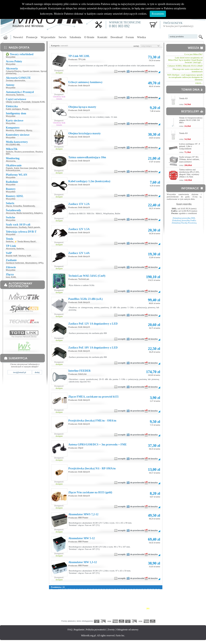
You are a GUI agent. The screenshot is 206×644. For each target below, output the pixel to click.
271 (110, 608)
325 (102, 613)
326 (106, 613)
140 (144, 597)
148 (68, 599)
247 (125, 606)
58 (96, 592)
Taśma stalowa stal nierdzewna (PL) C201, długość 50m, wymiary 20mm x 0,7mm (189, 173)
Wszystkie (11, 57)
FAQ (70, 630)
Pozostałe (26, 102)
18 (96, 589)
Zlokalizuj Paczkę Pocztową (184, 223)
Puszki (25, 109)
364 (144, 616)
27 (120, 589)
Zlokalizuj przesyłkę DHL (184, 218)
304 (129, 611)
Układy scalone (13, 102)
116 (53, 597)
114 (154, 594)
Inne (8, 277)
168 (144, 599)
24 (112, 589)
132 (113, 597)
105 (121, 594)
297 (102, 611)
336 (144, 613)
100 (102, 594)
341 (56, 616)
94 (85, 594)
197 (148, 601)
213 (102, 604)
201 (56, 604)
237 (87, 606)
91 (76, 594)
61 (104, 592)
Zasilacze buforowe (15, 263)
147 (64, 599)
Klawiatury (20, 130)
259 (64, 608)
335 (140, 613)
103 (113, 594)
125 (86, 597)
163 (125, 599)
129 (102, 597)
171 (156, 599)
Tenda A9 (183, 98)
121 (71, 597)
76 (145, 592)
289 (72, 611)
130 (106, 597)
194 (137, 601)
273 (117, 608)
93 (82, 594)
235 (79, 606)
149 (72, 599)
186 (106, 601)
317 (72, 613)
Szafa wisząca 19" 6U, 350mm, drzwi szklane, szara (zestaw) (189, 159)
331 (125, 613)
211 (94, 604)
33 (137, 589)
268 (98, 608)
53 (82, 592)
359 (125, 616)
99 (98, 594)
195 (140, 601)
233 (72, 606)
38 (150, 589)
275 (125, 608)
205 (72, 604)
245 (117, 606)
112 (147, 594)
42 (52, 592)
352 (98, 616)
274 (121, 608)
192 (129, 601)
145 (56, 599)
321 (87, 613)
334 (137, 613)
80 (156, 592)
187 (110, 601)
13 (82, 589)
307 (140, 611)
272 (114, 608)
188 (114, 601)
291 (79, 611)
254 (152, 606)
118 (60, 597)
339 (156, 613)
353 (102, 616)
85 (60, 594)
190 (121, 601)
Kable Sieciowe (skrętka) (26, 168)
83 (55, 594)
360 (129, 616)
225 (148, 604)
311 (155, 611)
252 (144, 606)
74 (139, 592)
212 (98, 604)
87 (66, 594)
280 (144, 608)
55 (87, 592)
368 (53, 618)
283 (156, 608)
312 (53, 613)
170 (152, 599)
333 (133, 613)
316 (68, 613)
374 (75, 618)
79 (153, 592)
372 (68, 618)
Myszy (29, 130)
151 (79, 599)
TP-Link (82, 59)
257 (56, 608)
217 (117, 604)
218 (121, 604)
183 (94, 601)
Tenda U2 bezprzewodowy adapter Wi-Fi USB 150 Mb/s (191, 120)
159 (110, 599)
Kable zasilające (13, 109)
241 (102, 606)
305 (133, 611)
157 (102, 599)
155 (94, 599)
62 (107, 592)
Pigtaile (9, 168)
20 (101, 589)
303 (125, 611)
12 (80, 589)
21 (104, 589)
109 (136, 594)
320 (83, 613)
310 (152, 611)
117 (56, 597)
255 (156, 606)
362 (137, 616)
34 (139, 589)
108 (132, 594)
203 (64, 604)
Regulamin (79, 630)
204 (68, 604)
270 (106, 608)
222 (136, 604)
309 (148, 611)
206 (75, 604)
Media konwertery (25, 213)
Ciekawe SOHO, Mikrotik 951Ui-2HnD (185, 66)
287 (64, 611)
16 (91, 589)
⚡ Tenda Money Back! (25, 242)
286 (60, 611)
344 (68, 616)
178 (75, 601)
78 (150, 592)
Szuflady (23, 227)
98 (96, 594)
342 (60, 616)
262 (75, 608)
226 (152, 604)
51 (76, 592)
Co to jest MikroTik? (193, 54)
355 (110, 616)
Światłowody (29, 206)
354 (106, 616)
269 (102, 608)
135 (125, 597)
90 (74, 594)
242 (106, 606)
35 (142, 589)
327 (110, 613)
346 (75, 616)
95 (87, 594)
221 (133, 604)
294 (91, 611)
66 (117, 592)
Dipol (81, 448)
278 (137, 608)
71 (131, 592)
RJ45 (13, 277)
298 (106, 611)
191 (125, 601)
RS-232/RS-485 (13, 145)
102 (109, 594)
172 (53, 601)
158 (106, 599)
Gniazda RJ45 (38, 102)
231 (64, 606)
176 (68, 601)
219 (125, 604)
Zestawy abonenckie (15, 81)
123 (79, 597)
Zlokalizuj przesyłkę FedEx (184, 220)
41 (159, 589)
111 (143, 594)
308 (144, 611)
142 (151, 597)
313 (56, 613)
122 (75, 597)
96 (90, 594)
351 (94, 616)
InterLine (82, 374)
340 (53, 616)
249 (133, 606)
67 (120, 592)
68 (123, 592)
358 (121, 616)
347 (79, 616)
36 (145, 589)
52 (79, 592)
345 (72, 616)
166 (137, 599)
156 (98, 599)
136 (128, 597)
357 (117, 616)
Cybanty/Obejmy (13, 71)
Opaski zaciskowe (31, 71)
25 (115, 589)
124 (83, 597)
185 (102, 601)
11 (77, 589)
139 (140, 597)
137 (132, 597)
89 (71, 594)
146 (60, 599)
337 (148, 613)
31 (131, 589)
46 (63, 592)
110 (140, 594)
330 (121, 613)
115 (158, 594)
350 (91, 616)
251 (140, 606)
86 (63, 594)
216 (114, 604)
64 (112, 592)
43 (55, 592)
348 (83, 616)
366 (152, 616)
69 (126, 592)
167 (140, 599)
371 (64, 618)
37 (148, 589)
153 (87, 599)
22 (107, 589)
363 (140, 616)
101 (105, 594)
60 (101, 592)
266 (91, 608)
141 (147, 597)
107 (128, 594)
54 (85, 592)
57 (93, 592)
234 (75, 606)
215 (110, 604)
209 (87, 604)
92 (79, 594)
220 (129, 604)
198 (152, 601)
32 (134, 589)
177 (72, 601)
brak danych (84, 86)
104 (117, 594)
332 (129, 613)
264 (83, 608)
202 (60, 604)
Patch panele (34, 227)
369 (56, 618)
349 (87, 616)
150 (75, 599)
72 (134, 592)
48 (68, 592)
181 (87, 601)
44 (57, 592)
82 (52, 594)
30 (129, 589)
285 (56, 611)
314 (60, 613)
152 (83, 599)
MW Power (83, 518)
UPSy (41, 263)
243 (110, 606)
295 (94, 611)
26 (118, 589)
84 (57, 594)
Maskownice (12, 227)
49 (71, 592)
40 (156, 589)
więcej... (199, 83)
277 (133, 608)
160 (114, 599)
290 (75, 611)
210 (91, 604)
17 (93, 589)
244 (114, 606)
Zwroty (111, 630)
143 (155, 597)
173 (56, 601)
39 (153, 589)
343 (64, 616)
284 (53, 611)
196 (144, 601)
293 (87, 611)
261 (72, 608)
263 (79, 608)
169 (148, 599)
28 (123, 589)
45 (60, 592)
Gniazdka (17, 206)
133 (117, 597)
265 (87, 608)
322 (91, 613)
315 (64, 613)
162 (121, 599)
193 (133, 601)
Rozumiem (158, 14)
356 (114, 616)
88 (68, 594)
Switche (20, 95)
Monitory (10, 130)
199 (156, 601)
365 (148, 616)
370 (60, 618)
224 (144, 604)
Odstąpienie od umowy (127, 630)
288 (68, 611)
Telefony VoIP (24, 256)
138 (136, 597)
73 (137, 592)
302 (121, 611)
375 (79, 618)
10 (74, 589)
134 (121, 597)
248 (129, 606)
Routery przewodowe (24, 152)
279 (140, 608)
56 (90, 592)
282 (152, 608)
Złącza (9, 206)
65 (115, 592)
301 (117, 611)
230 (60, 606)
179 (79, 601)
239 (94, 606)
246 (121, 606)
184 (98, 601)
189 (117, 601)
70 (128, 592)
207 (79, 604)
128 (98, 597)
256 (53, 608)
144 (53, 599)
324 (98, 613)
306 (137, 611)
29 (126, 589)
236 (83, 606)
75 (142, 592)
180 (83, 601)
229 (56, 606)
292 (83, 611)
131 (109, 597)
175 (64, 601)
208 (83, 604)
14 (85, 589)
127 (94, 597)
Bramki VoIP (11, 256)
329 (117, 613)
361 (133, 616)
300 (114, 611)
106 (125, 594)
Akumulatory (31, 263)
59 (98, 592)
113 (151, 594)
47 (66, 592)
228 (53, 606)
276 (129, 608)
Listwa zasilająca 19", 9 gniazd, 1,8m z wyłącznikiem (190, 146)
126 (90, 597)
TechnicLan (84, 279)
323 (94, 613)
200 (53, 604)
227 (156, 604)
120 (67, 597)
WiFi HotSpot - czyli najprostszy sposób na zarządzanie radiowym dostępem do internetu (185, 77)
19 (99, 589)
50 (74, 592)
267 (94, 608)
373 (72, 618)
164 (129, 599)
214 (106, 604)
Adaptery (38, 213)
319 (79, 613)
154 (91, 599)
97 (93, 594)
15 (88, 589)
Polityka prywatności (96, 630)
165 (133, 599)
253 (148, 606)
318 (75, 613)
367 (156, 616)
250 (137, 606)
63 (109, 592)
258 (60, 608)
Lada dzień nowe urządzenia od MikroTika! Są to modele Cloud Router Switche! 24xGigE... (185, 60)
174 (60, 601)
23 (110, 589)
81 (158, 592)
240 (98, 606)
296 (98, 611)
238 (91, 606)
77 (147, 592)
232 (68, 606)
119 (63, 597)
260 (68, 608)
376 (83, 618)
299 (110, 611)
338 (152, 613)
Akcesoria (11, 95)
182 (91, 601)
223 (140, 604)
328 (114, 613)
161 (117, 599)
